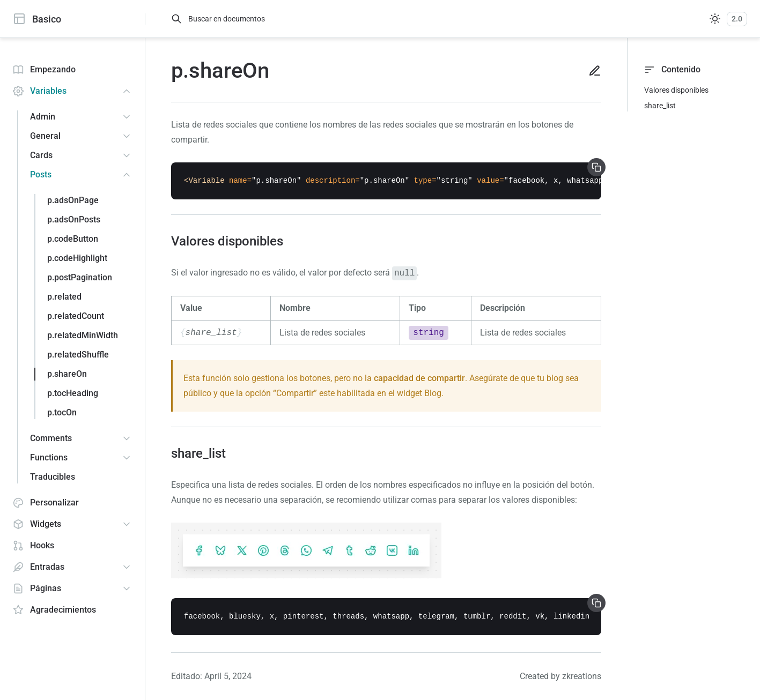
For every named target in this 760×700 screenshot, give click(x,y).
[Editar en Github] (591, 71)
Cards (41, 155)
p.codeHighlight (77, 258)
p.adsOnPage (73, 200)
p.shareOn (67, 374)
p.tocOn (62, 412)
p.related (64, 297)
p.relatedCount (76, 316)
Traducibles (53, 477)
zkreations (582, 676)
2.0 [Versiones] (737, 19)
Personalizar (46, 503)
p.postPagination (80, 277)
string (429, 333)
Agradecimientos (54, 610)
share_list (660, 106)
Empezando (44, 70)
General (45, 136)
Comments (51, 438)
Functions (49, 457)
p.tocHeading (73, 393)
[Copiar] (596, 167)
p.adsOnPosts (74, 219)
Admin (43, 117)
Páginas (37, 589)
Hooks (34, 546)
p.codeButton (73, 239)
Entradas (39, 567)
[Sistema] (715, 19)
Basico (37, 19)
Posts (41, 174)
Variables (40, 91)
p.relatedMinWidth (83, 335)
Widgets (37, 524)
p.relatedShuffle (78, 355)
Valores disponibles (676, 90)
